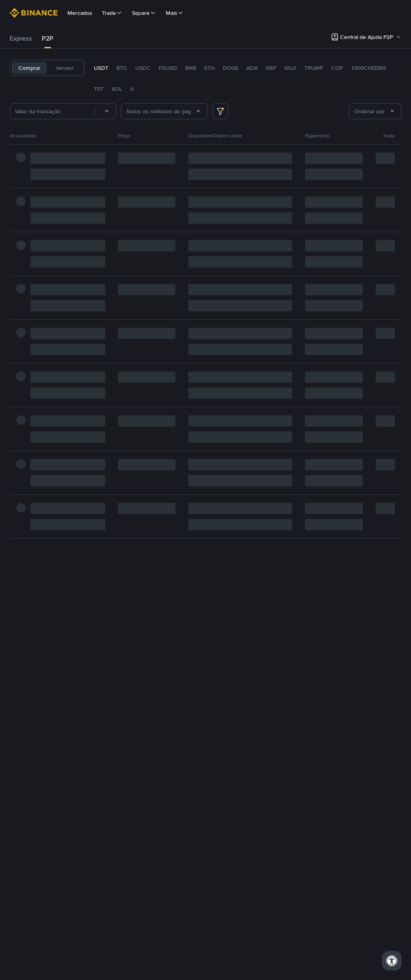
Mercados (80, 13)
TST (99, 89)
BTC (122, 68)
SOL (117, 89)
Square (144, 13)
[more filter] (220, 111)
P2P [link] (48, 38)
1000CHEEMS (368, 68)
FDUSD (168, 68)
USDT (101, 68)
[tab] (21, 39)
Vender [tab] (65, 68)
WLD (290, 68)
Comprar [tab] (30, 68)
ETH (210, 68)
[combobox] (105, 111)
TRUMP (314, 68)
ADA (252, 68)
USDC (143, 68)
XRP (271, 68)
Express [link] (21, 38)
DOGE (231, 68)
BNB (191, 68)
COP (337, 68)
